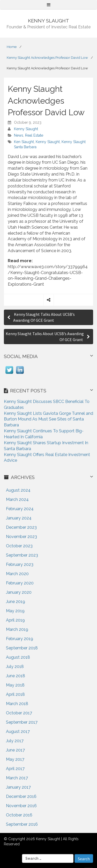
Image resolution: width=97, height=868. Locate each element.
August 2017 (18, 731)
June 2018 (16, 676)
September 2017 (22, 722)
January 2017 (18, 787)
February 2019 (20, 639)
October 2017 (19, 713)
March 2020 (17, 574)
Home (12, 47)
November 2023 (21, 537)
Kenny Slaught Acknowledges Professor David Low (47, 57)
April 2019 (15, 620)
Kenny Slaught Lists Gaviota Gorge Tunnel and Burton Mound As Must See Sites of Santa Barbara (48, 419)
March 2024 (17, 499)
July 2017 (15, 741)
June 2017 (15, 750)
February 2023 (20, 564)
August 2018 (18, 657)
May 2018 (15, 685)
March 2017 (17, 778)
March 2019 (17, 629)
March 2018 (17, 704)
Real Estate (34, 135)
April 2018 (15, 694)
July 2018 (15, 667)
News (19, 135)
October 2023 (19, 546)
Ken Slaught (24, 142)
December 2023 (21, 527)
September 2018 (22, 648)
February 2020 (20, 583)
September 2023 (22, 555)
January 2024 (19, 518)
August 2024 (18, 490)
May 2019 (15, 611)
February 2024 (20, 509)
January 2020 (19, 592)
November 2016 (21, 806)
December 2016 (21, 796)
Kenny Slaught (26, 129)
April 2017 (15, 769)
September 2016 (22, 824)
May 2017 (15, 759)
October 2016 (19, 815)
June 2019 (16, 602)
